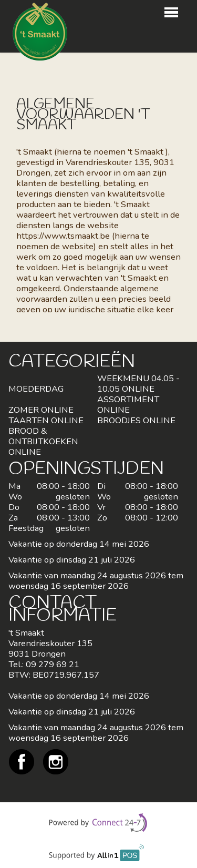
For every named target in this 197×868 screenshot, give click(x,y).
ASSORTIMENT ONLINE (128, 405)
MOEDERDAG (36, 389)
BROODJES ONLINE (136, 420)
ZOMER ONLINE (41, 410)
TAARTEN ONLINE (46, 420)
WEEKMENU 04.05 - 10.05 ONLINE (138, 384)
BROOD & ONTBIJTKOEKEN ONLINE (43, 441)
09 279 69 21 (53, 664)
